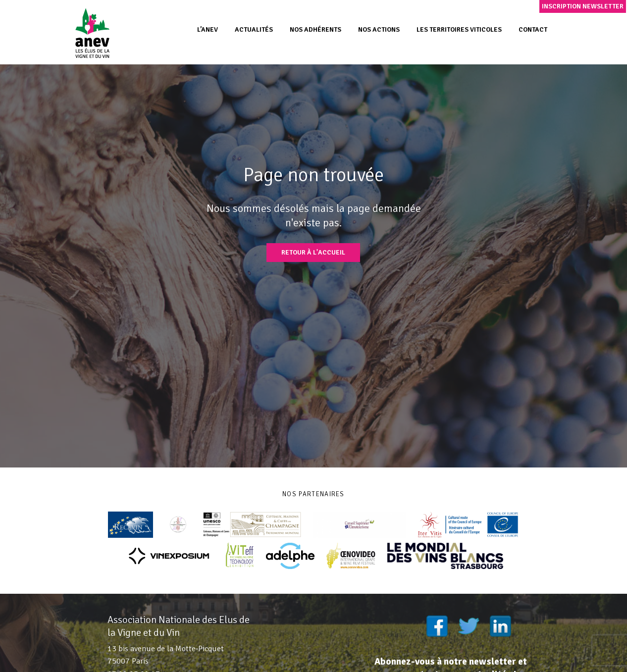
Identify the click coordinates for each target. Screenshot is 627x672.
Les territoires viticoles (459, 29)
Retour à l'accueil (313, 252)
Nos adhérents (315, 29)
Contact (533, 29)
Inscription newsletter (583, 6)
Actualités (254, 29)
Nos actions (379, 29)
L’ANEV (208, 29)
